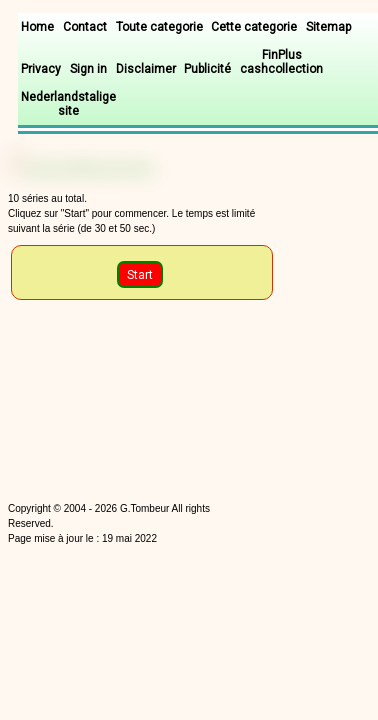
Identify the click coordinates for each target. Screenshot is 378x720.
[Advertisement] (111, 405)
